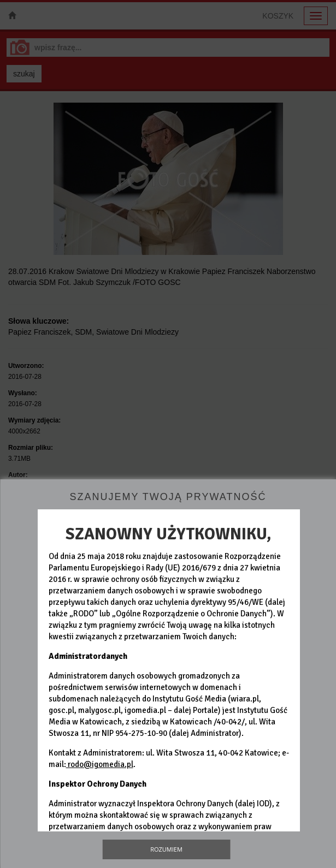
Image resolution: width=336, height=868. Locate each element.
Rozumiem (166, 849)
